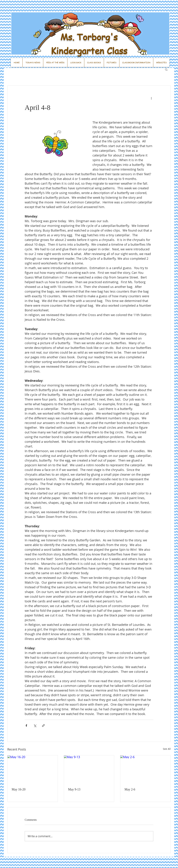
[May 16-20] (33, 769)
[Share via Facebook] (26, 726)
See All (167, 749)
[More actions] (151, 98)
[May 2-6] (145, 769)
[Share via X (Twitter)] (35, 726)
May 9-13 (74, 789)
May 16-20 (19, 789)
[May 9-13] (89, 769)
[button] (166, 69)
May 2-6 (130, 789)
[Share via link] (43, 726)
